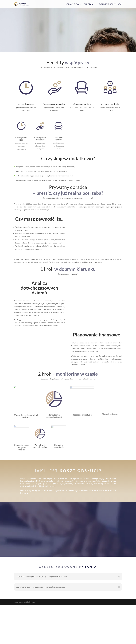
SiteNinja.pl (31, 641)
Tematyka (89, 4)
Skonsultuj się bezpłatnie (111, 4)
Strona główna (74, 4)
